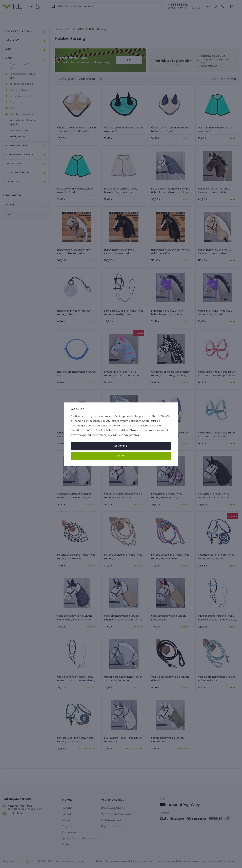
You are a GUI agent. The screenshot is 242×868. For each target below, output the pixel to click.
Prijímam (121, 456)
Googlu (131, 426)
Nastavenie (121, 446)
